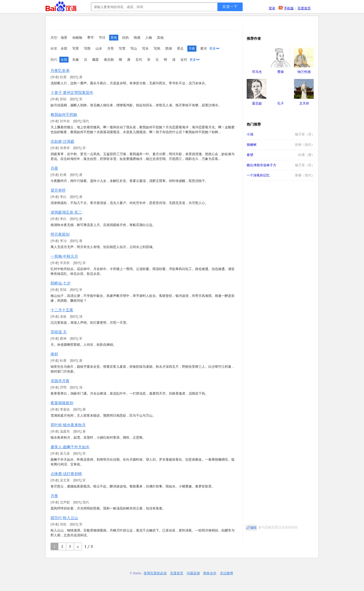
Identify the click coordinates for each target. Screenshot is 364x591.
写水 (145, 48)
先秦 (76, 60)
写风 (157, 48)
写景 (76, 48)
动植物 (77, 38)
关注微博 (226, 573)
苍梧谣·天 (59, 332)
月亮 (110, 48)
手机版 (289, 8)
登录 (272, 8)
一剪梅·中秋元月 (64, 256)
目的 (125, 38)
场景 (64, 38)
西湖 (169, 48)
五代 (139, 60)
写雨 (87, 48)
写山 (134, 48)
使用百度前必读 (155, 573)
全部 (64, 48)
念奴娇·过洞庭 (62, 141)
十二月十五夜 (62, 310)
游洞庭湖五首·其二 (66, 212)
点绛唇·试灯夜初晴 (66, 474)
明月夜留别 (60, 234)
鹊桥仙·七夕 (61, 283)
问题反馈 (193, 573)
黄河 (203, 48)
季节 (90, 38)
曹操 (281, 72)
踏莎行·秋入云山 (64, 518)
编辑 (253, 528)
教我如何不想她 (64, 115)
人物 (149, 38)
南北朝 (109, 60)
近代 (184, 60)
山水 (99, 48)
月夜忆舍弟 (60, 70)
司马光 (257, 72)
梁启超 (257, 103)
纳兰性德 (304, 72)
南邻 (54, 354)
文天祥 (304, 103)
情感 (137, 38)
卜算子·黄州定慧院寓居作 (72, 93)
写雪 (122, 48)
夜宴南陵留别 (62, 403)
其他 (160, 38)
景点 (180, 48)
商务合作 (210, 573)
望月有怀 (58, 190)
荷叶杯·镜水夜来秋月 (68, 425)
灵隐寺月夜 (60, 381)
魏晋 (96, 60)
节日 (102, 38)
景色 (114, 38)
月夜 (192, 48)
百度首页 (304, 8)
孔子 (281, 103)
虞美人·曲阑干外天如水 (70, 447)
